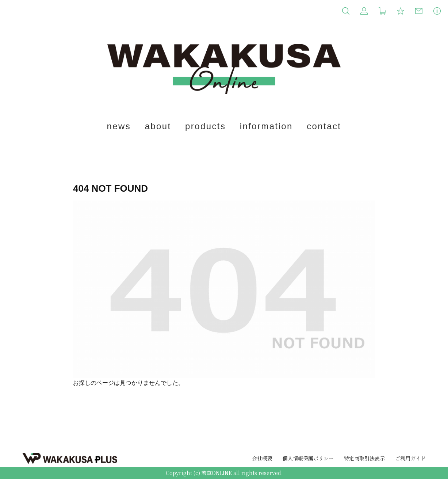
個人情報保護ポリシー (308, 458)
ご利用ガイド (410, 458)
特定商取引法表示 (364, 458)
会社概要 (262, 458)
